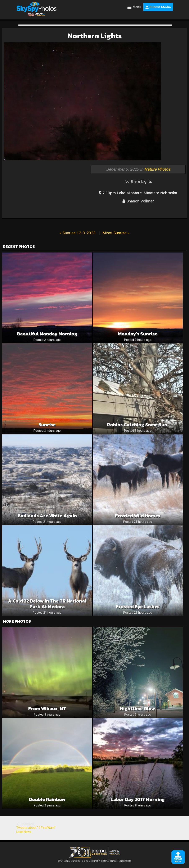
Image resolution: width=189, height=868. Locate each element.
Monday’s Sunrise (138, 334)
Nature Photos (157, 169)
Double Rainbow (47, 799)
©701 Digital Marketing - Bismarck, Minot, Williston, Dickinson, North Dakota (95, 860)
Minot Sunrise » (116, 233)
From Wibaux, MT (47, 709)
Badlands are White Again (47, 516)
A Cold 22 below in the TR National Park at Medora (47, 604)
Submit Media (158, 7)
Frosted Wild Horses (138, 516)
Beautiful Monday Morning (47, 334)
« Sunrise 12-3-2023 (78, 233)
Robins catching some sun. (138, 425)
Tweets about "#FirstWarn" (36, 828)
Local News (24, 832)
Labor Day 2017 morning (138, 799)
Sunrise (47, 425)
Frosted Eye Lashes (138, 607)
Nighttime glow (138, 709)
